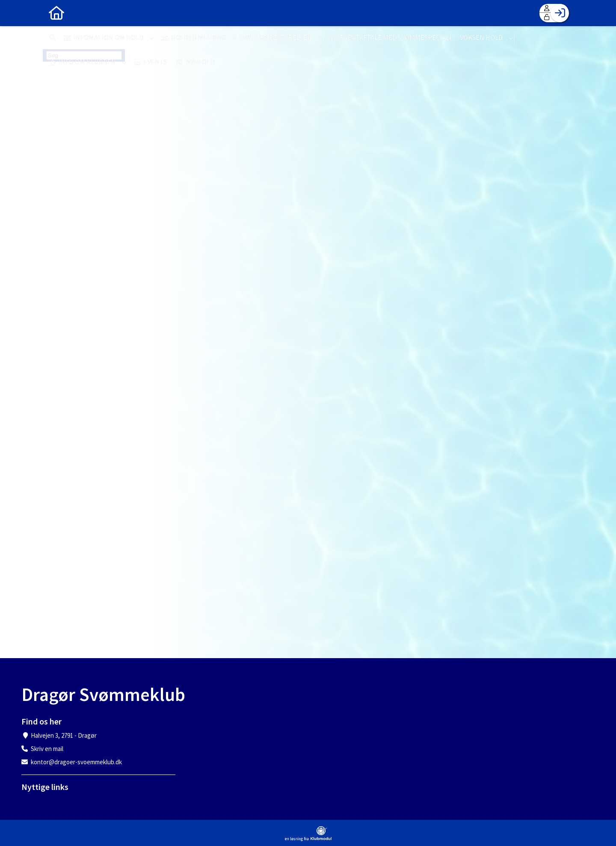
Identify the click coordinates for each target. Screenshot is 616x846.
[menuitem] (56, 13)
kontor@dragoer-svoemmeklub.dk (76, 762)
